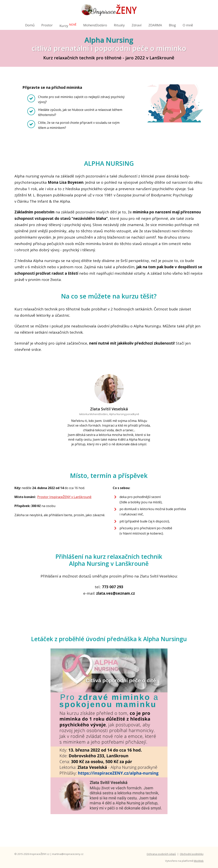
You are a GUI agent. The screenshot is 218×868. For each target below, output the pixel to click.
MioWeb (199, 861)
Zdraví (137, 25)
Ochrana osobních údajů (161, 854)
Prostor (47, 25)
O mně (188, 25)
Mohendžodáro (95, 25)
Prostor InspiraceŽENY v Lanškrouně (64, 497)
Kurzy (68, 25)
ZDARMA (155, 25)
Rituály (119, 25)
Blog (172, 25)
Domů (30, 25)
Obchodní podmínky (192, 854)
